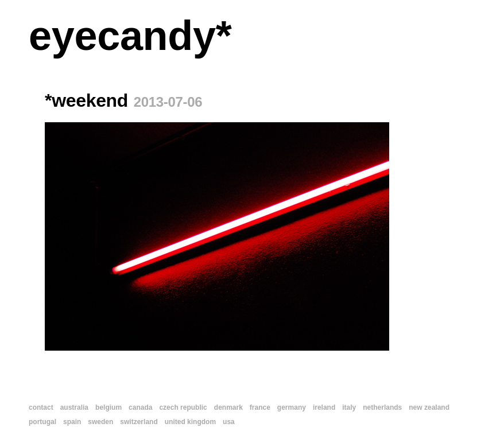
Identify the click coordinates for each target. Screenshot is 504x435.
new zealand (429, 407)
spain (72, 422)
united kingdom (190, 422)
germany (292, 407)
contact (41, 407)
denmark (228, 407)
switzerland (139, 422)
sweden (100, 422)
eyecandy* (130, 36)
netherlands (382, 407)
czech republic (183, 407)
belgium (108, 407)
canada (140, 407)
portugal (42, 422)
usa (229, 422)
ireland (324, 407)
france (260, 407)
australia (74, 407)
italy (349, 407)
